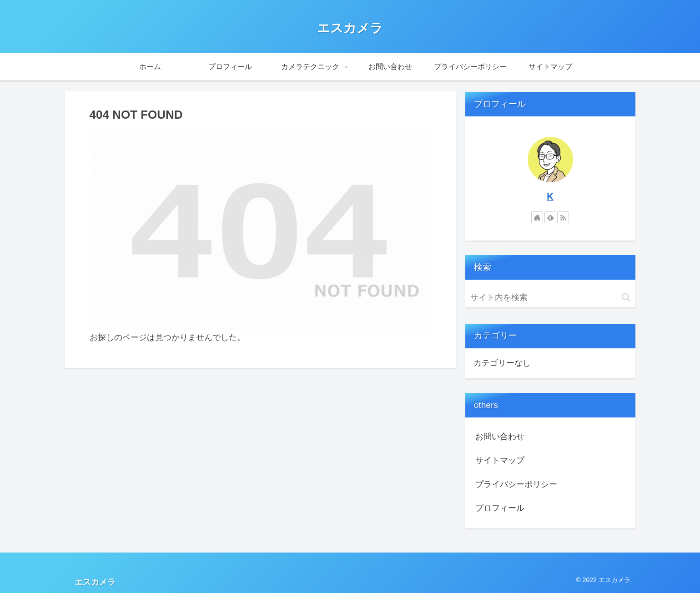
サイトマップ (500, 460)
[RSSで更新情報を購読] (563, 217)
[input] (550, 298)
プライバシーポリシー (516, 484)
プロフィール (500, 508)
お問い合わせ (500, 437)
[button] (626, 297)
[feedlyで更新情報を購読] (550, 217)
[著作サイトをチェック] (537, 217)
